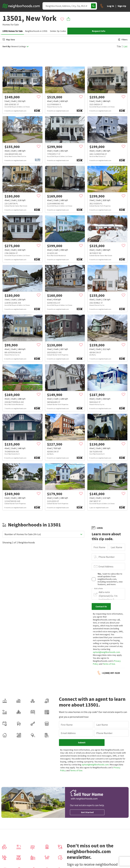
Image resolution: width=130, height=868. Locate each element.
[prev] (6, 80)
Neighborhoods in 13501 (36, 31)
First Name (99, 547)
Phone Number (107, 557)
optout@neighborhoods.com (106, 652)
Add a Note (99, 588)
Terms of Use (109, 664)
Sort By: (7, 46)
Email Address (106, 566)
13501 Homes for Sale (13, 31)
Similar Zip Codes (58, 31)
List (126, 46)
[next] (39, 80)
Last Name (117, 547)
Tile (119, 46)
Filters (123, 40)
